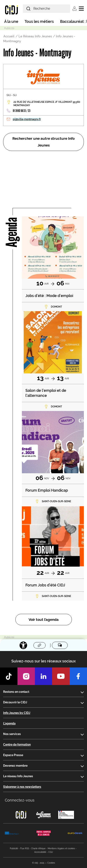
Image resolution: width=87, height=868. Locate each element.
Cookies (51, 863)
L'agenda (9, 723)
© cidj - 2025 (38, 863)
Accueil (9, 36)
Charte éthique (38, 848)
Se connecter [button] (74, 9)
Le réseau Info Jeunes (18, 776)
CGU (51, 852)
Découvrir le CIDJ (15, 702)
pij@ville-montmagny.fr (27, 119)
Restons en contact (16, 692)
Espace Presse (13, 755)
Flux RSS (25, 848)
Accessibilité (40, 852)
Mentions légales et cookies (61, 848)
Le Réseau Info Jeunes (35, 36)
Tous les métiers (39, 21)
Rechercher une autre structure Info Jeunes (43, 142)
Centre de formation (17, 745)
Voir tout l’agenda (44, 620)
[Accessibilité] (23, 645)
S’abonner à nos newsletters (22, 787)
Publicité (14, 848)
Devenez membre (15, 766)
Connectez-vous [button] (20, 800)
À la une (11, 21)
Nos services (12, 734)
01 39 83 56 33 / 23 (22, 111)
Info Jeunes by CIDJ (17, 713)
